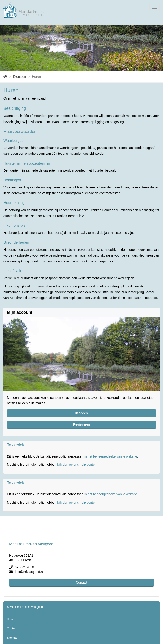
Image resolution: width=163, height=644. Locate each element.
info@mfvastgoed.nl (29, 572)
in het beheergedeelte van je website (111, 456)
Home (11, 619)
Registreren (81, 424)
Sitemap (12, 638)
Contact (81, 582)
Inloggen (81, 413)
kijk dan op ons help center (76, 465)
